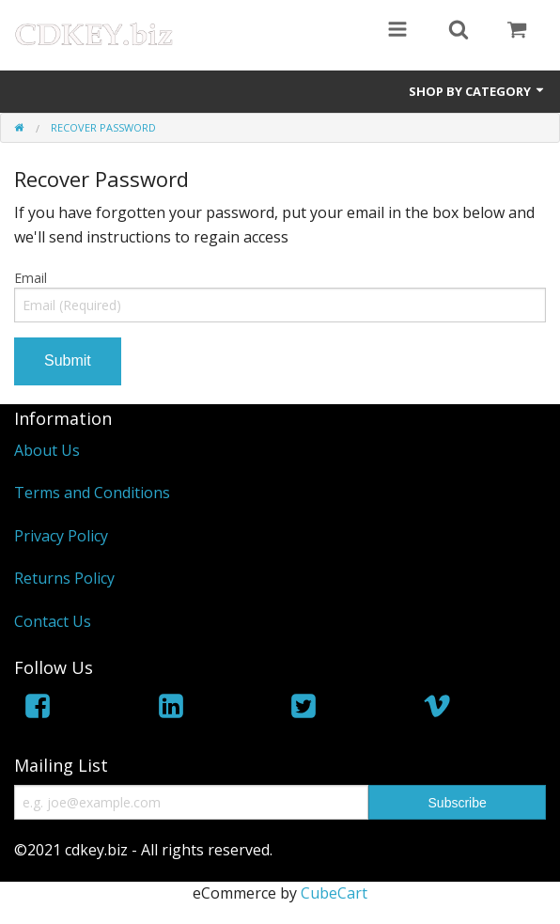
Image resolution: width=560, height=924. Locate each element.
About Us (47, 450)
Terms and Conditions (92, 493)
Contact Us (53, 621)
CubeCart (334, 893)
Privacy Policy (61, 536)
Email (31, 278)
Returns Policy (64, 578)
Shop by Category (477, 91)
